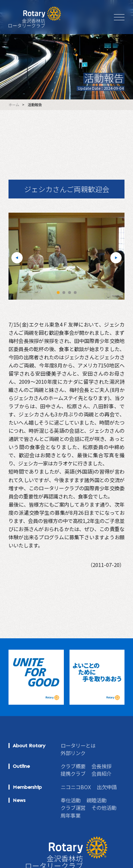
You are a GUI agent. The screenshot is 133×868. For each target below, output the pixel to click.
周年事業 (71, 815)
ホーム (14, 105)
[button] (17, 258)
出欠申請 (107, 787)
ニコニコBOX (76, 787)
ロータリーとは (78, 745)
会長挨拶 (101, 766)
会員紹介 (101, 773)
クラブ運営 (73, 807)
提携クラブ (73, 773)
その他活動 (104, 807)
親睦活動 (96, 800)
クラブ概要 (73, 766)
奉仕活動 (71, 800)
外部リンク (73, 753)
